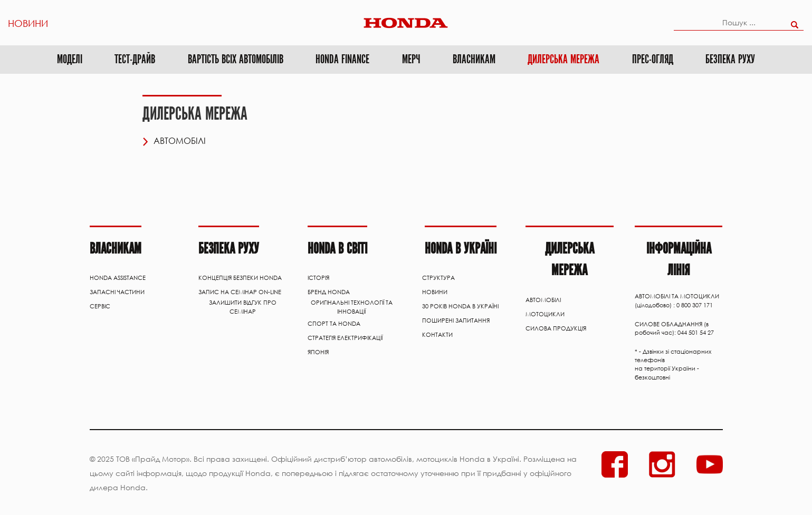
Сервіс (100, 306)
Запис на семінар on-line (240, 292)
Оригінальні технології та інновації (352, 307)
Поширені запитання (456, 320)
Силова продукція (556, 328)
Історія (318, 278)
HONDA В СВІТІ (337, 249)
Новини (28, 23)
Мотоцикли (545, 314)
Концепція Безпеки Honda (240, 278)
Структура (438, 278)
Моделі (70, 59)
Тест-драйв (135, 59)
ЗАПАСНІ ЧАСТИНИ (117, 292)
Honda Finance (342, 59)
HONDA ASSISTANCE (118, 278)
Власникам (474, 59)
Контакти (437, 335)
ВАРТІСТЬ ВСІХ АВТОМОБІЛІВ (236, 59)
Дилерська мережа (563, 59)
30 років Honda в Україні (460, 306)
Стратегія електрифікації (345, 338)
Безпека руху (730, 59)
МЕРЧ (411, 59)
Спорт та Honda (334, 324)
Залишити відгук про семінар (243, 307)
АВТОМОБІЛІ (543, 300)
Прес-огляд (653, 59)
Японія (318, 352)
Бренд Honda (329, 292)
